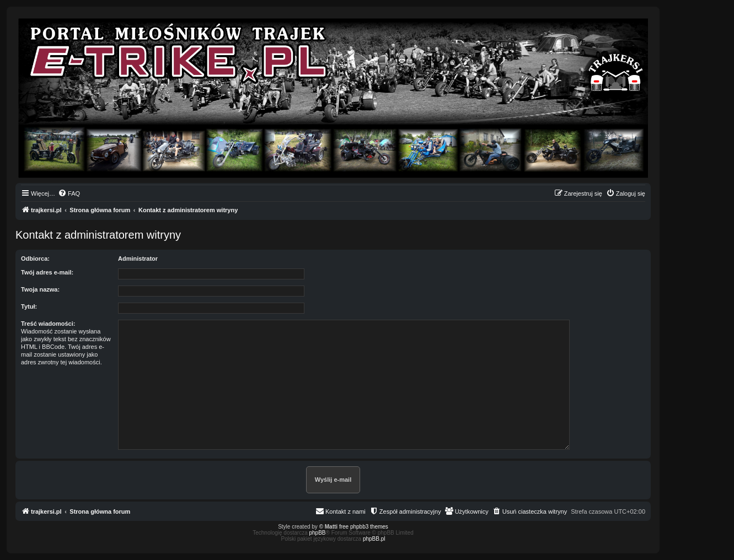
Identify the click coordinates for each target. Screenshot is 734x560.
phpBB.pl (374, 539)
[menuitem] (69, 193)
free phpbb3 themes (364, 527)
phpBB (318, 533)
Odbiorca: (35, 259)
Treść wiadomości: (48, 324)
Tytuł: (29, 306)
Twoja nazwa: (40, 289)
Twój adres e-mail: (47, 272)
